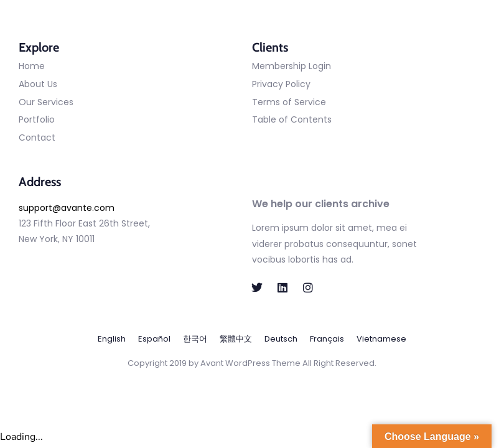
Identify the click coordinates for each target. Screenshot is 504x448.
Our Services (46, 102)
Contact (37, 138)
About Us (38, 84)
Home (32, 66)
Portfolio (37, 119)
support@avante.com (67, 208)
